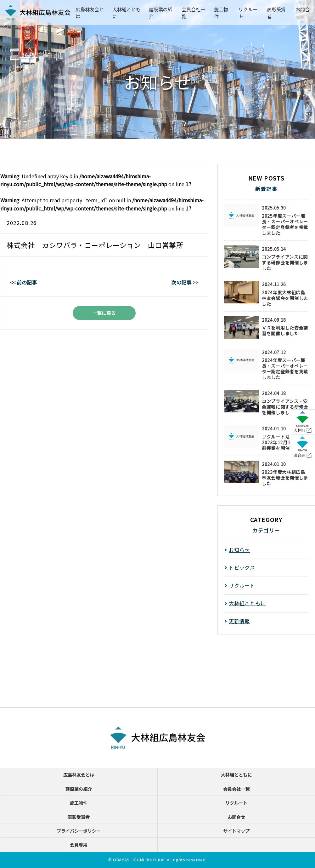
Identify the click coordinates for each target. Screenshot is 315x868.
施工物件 (79, 803)
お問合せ (236, 817)
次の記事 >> (185, 282)
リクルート (242, 585)
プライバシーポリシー (79, 831)
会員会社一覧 (236, 789)
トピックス (242, 567)
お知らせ (239, 550)
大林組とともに (247, 603)
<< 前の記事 (23, 282)
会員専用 (79, 845)
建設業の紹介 (79, 789)
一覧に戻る (104, 313)
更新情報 (239, 621)
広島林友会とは (79, 775)
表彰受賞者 (79, 817)
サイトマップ (236, 831)
